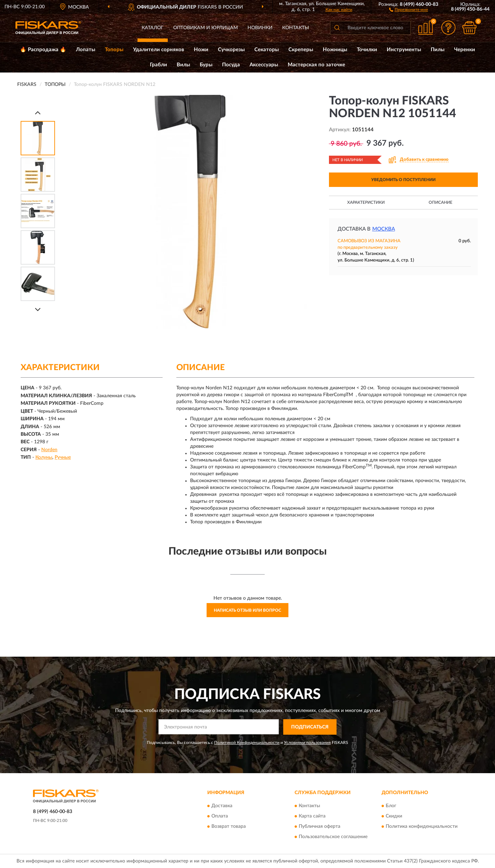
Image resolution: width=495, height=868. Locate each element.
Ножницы (335, 50)
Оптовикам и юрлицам (206, 28)
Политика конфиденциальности (422, 827)
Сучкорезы (231, 50)
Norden (49, 450)
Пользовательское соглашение (333, 837)
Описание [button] (441, 202)
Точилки (367, 50)
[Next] (38, 309)
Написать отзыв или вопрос (247, 610)
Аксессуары (264, 65)
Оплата (220, 816)
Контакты (296, 28)
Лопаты (86, 50)
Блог (391, 806)
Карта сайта (312, 816)
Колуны (44, 457)
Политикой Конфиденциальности (247, 743)
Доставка (222, 806)
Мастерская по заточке (316, 65)
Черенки (465, 50)
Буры (206, 65)
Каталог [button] (153, 28)
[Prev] (38, 113)
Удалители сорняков (159, 50)
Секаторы (267, 50)
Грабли (158, 65)
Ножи (201, 50)
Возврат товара (229, 827)
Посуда (231, 65)
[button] (409, 9)
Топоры (114, 50)
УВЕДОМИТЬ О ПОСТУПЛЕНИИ (403, 180)
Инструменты (404, 50)
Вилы (183, 65)
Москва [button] (384, 229)
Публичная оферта (320, 827)
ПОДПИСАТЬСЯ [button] (310, 727)
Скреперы (301, 50)
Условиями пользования (307, 743)
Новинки (260, 28)
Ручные (63, 457)
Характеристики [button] (366, 202)
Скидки (394, 816)
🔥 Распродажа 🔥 (43, 50)
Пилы (438, 50)
